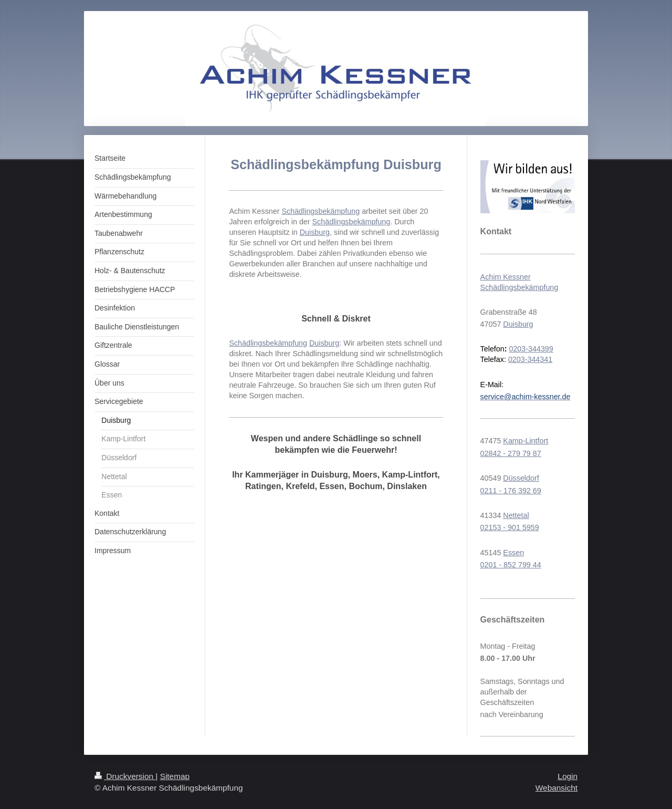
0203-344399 (531, 349)
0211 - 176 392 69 (511, 491)
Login (568, 776)
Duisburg (315, 232)
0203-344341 (530, 359)
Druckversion (125, 776)
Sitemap (175, 776)
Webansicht (556, 788)
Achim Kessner (506, 277)
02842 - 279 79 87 (511, 453)
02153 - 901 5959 (510, 527)
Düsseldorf (521, 478)
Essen (513, 553)
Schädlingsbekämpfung (321, 211)
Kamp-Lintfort (526, 441)
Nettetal (516, 515)
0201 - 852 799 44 (511, 565)
